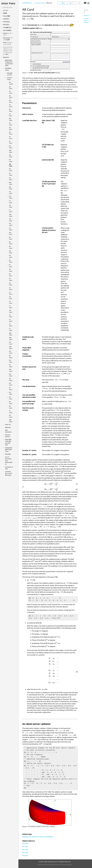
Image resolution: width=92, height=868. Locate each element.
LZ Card (11, 329)
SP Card (11, 407)
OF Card (11, 343)
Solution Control (8, 436)
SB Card (11, 384)
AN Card (11, 156)
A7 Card (11, 115)
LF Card (11, 307)
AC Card (11, 124)
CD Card (11, 197)
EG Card (25, 849)
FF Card (11, 266)
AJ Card (11, 142)
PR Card (11, 361)
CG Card (11, 206)
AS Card (11, 170)
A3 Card (11, 101)
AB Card (11, 119)
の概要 (7, 16)
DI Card (11, 238)
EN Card (11, 252)
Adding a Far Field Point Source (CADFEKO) (38, 837)
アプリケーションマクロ (8, 43)
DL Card (11, 243)
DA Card (11, 233)
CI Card (11, 211)
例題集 (5, 13)
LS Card (11, 320)
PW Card (11, 370)
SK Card (11, 403)
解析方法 (7, 27)
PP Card (11, 357)
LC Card (11, 293)
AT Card (11, 174)
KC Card (11, 279)
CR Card (11, 224)
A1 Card (11, 92)
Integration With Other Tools (9, 449)
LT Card (11, 325)
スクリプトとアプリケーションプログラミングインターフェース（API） (8, 51)
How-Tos (8, 424)
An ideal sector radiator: (86, 20)
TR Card (11, 416)
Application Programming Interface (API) (9, 63)
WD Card (11, 421)
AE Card (11, 128)
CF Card (11, 202)
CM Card (11, 215)
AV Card (11, 179)
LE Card (11, 302)
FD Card (11, 256)
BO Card (11, 188)
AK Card (11, 147)
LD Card (11, 298)
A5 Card (11, 106)
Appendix (6, 57)
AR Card (11, 165)
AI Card (11, 138)
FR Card (11, 270)
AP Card (11, 161)
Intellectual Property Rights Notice (48, 865)
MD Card (11, 334)
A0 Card (11, 88)
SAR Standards (8, 431)
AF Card (11, 133)
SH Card (11, 398)
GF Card (11, 275)
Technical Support (66, 865)
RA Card (11, 375)
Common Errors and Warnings (9, 473)
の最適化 (7, 30)
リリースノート (8, 7)
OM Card (11, 348)
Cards (8, 69)
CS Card (11, 229)
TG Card (25, 855)
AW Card (11, 183)
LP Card (11, 316)
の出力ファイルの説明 (8, 39)
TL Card (11, 412)
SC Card (11, 389)
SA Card (11, 379)
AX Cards (11, 83)
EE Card (11, 247)
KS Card (11, 284)
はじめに (6, 10)
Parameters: (88, 15)
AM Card (11, 151)
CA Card (11, 192)
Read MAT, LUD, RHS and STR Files (8, 442)
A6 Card (11, 110)
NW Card (11, 338)
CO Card (11, 220)
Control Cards (9, 79)
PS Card (11, 366)
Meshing (8, 427)
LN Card (11, 311)
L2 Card (11, 289)
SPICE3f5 (8, 454)
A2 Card (11, 97)
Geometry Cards (10, 74)
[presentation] (59, 374)
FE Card (11, 261)
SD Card (11, 393)
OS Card (11, 352)
